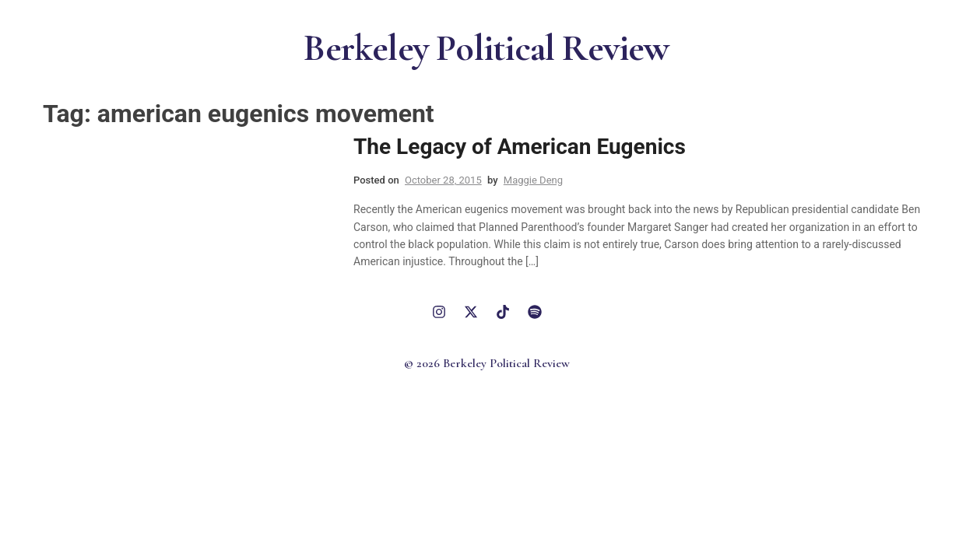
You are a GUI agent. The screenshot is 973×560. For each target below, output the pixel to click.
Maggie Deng (533, 180)
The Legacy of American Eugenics (520, 147)
